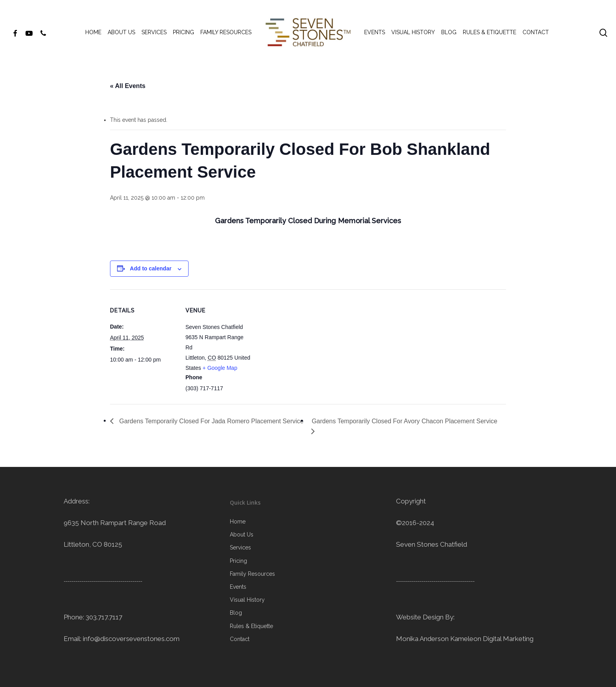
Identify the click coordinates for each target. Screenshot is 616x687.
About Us (242, 535)
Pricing (238, 561)
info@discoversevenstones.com (131, 639)
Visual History (247, 600)
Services (240, 547)
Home (238, 522)
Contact (240, 639)
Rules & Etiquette (251, 626)
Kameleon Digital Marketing (492, 639)
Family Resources (252, 574)
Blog (236, 613)
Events (238, 587)
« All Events (128, 86)
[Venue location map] (302, 344)
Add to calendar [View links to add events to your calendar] (151, 268)
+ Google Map (220, 368)
